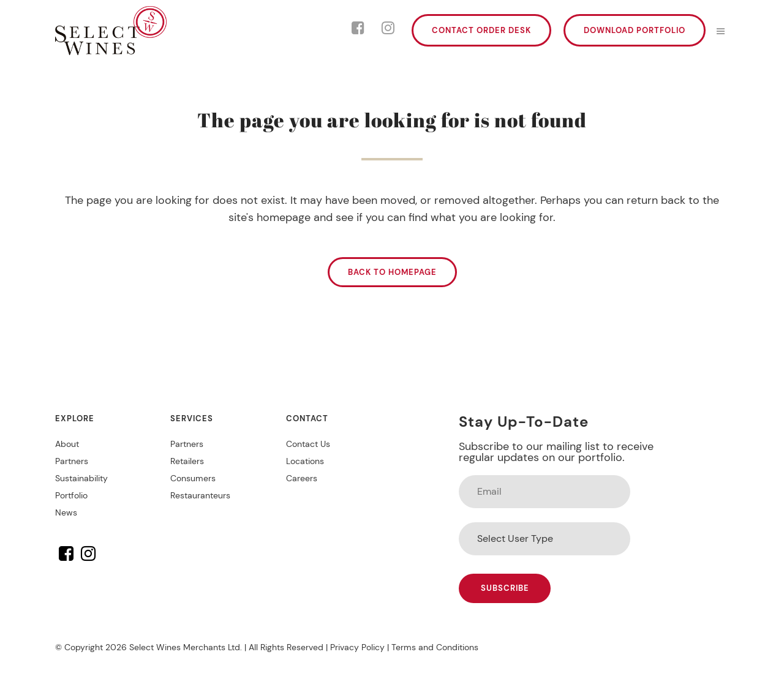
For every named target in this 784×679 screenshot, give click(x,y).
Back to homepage (392, 272)
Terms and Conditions (435, 647)
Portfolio (71, 495)
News (66, 512)
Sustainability (81, 478)
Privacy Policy (357, 647)
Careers (302, 478)
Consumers (193, 478)
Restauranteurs (200, 495)
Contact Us (308, 444)
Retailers (187, 461)
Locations (305, 461)
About (67, 444)
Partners (72, 461)
